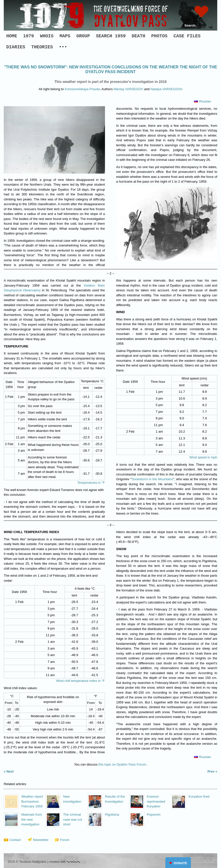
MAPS (65, 36)
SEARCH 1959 (111, 36)
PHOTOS (159, 36)
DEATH (139, 36)
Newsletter (41, 840)
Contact (15, 840)
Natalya (166, 89)
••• (63, 47)
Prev (211, 771)
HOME (12, 36)
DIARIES (16, 47)
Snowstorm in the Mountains (152, 479)
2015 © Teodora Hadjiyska (27, 862)
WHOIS (47, 36)
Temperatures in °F (91, 483)
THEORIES (42, 47)
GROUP (83, 36)
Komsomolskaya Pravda (82, 89)
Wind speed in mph (203, 457)
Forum (65, 840)
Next (10, 771)
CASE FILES (187, 36)
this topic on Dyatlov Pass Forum (122, 764)
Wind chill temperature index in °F (81, 681)
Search (190, 25)
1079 (28, 36)
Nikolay (128, 89)
